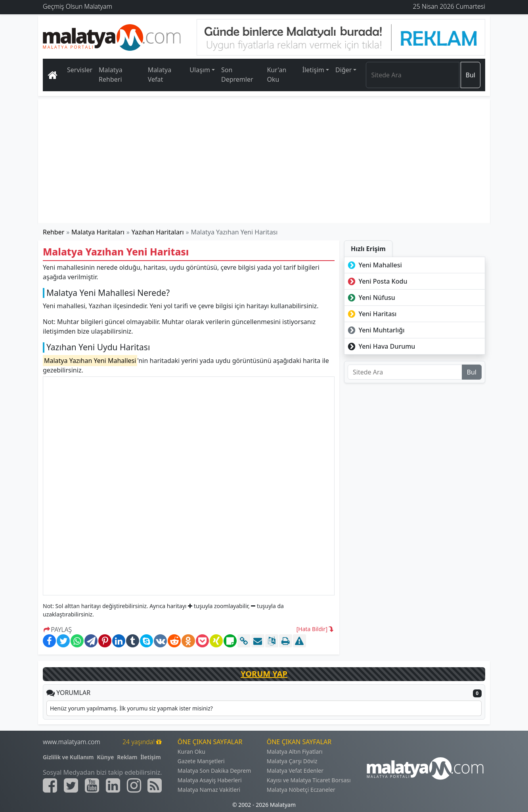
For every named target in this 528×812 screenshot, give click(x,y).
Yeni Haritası (371, 314)
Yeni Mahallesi (374, 265)
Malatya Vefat (160, 75)
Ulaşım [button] (200, 70)
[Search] (412, 75)
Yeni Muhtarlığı (375, 330)
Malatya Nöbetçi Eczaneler (301, 790)
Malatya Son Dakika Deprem (214, 771)
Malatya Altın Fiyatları (295, 752)
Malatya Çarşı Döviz (292, 761)
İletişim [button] (313, 70)
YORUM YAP (264, 674)
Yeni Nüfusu (371, 298)
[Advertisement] (264, 161)
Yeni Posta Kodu (377, 281)
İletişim (150, 757)
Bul (471, 75)
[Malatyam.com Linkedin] (113, 785)
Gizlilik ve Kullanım (68, 757)
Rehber (54, 232)
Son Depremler (237, 75)
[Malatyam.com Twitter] (71, 785)
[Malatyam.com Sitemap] (155, 785)
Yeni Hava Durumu (381, 346)
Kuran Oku (191, 752)
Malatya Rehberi (111, 75)
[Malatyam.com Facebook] (50, 785)
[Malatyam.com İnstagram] (134, 785)
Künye (106, 757)
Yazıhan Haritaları (158, 232)
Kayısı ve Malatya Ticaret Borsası (309, 780)
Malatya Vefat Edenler (295, 771)
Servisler (80, 70)
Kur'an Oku (276, 75)
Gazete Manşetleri (201, 761)
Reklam (127, 757)
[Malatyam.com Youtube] (92, 785)
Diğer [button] (343, 70)
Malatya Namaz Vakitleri (209, 790)
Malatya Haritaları (98, 232)
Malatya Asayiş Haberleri (210, 780)
